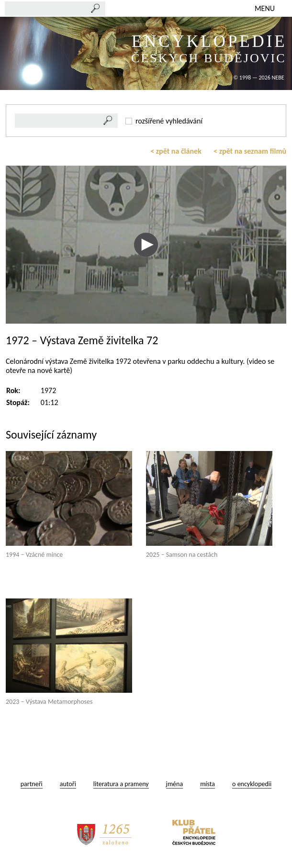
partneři (32, 784)
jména (175, 784)
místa (208, 784)
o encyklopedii (252, 784)
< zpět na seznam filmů (250, 151)
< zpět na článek (176, 151)
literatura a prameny (121, 784)
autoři (68, 784)
